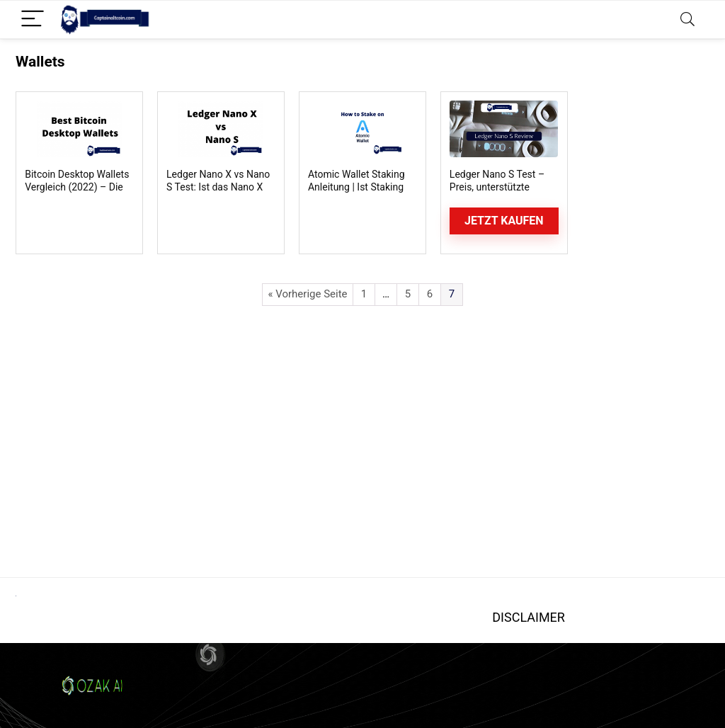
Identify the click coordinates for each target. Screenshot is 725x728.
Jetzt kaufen (504, 221)
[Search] (687, 19)
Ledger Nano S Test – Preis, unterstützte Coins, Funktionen (497, 187)
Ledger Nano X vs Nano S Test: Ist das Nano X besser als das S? (218, 187)
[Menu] (33, 19)
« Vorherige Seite (307, 294)
